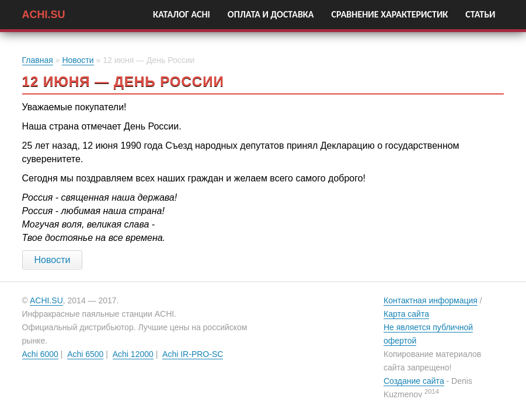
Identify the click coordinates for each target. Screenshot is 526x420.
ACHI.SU (44, 13)
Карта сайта (406, 314)
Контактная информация (431, 300)
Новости (78, 60)
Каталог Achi (182, 14)
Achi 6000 (40, 354)
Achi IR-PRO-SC (193, 354)
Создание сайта (414, 381)
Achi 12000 (133, 354)
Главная (38, 60)
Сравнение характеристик (390, 14)
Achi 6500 (85, 354)
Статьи (480, 14)
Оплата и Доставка (271, 14)
